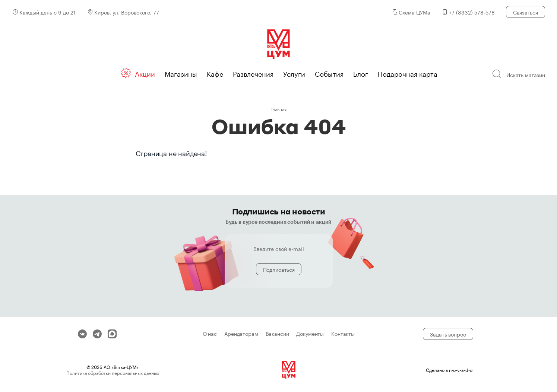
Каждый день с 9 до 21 (48, 12)
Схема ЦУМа (414, 12)
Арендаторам (241, 334)
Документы (310, 334)
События (329, 73)
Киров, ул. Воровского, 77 (127, 12)
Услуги (294, 73)
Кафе (215, 73)
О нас (210, 334)
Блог (361, 73)
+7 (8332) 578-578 (472, 12)
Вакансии (277, 334)
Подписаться (279, 269)
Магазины (181, 73)
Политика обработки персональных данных (113, 372)
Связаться (526, 12)
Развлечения (253, 73)
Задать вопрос (448, 334)
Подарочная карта (408, 73)
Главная (278, 109)
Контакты (343, 334)
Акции (145, 73)
